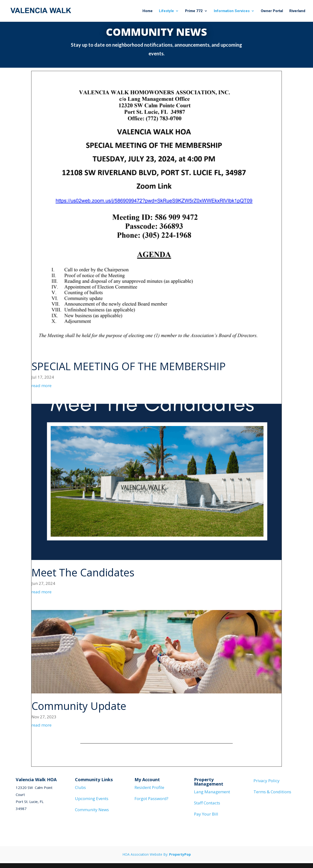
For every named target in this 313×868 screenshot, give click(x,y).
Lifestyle (166, 11)
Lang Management (212, 792)
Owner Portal (272, 11)
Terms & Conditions (272, 792)
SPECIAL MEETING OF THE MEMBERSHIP (129, 366)
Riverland (297, 11)
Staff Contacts (207, 803)
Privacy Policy (267, 781)
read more (41, 386)
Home (148, 11)
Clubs (80, 787)
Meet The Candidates (83, 572)
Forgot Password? (151, 798)
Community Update (79, 706)
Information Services (232, 11)
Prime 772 (194, 11)
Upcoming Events (92, 798)
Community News (92, 810)
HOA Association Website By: (157, 854)
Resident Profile (149, 787)
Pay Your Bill (206, 814)
